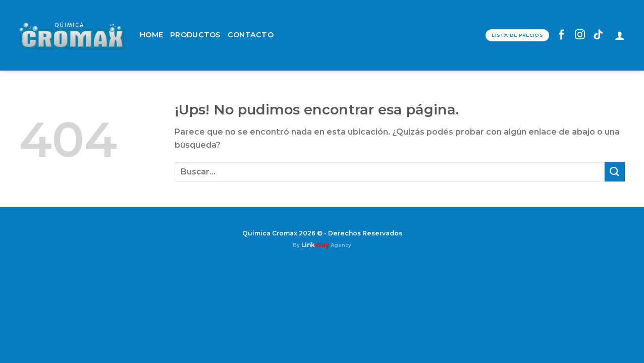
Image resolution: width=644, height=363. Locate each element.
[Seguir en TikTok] (598, 35)
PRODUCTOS (195, 35)
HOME (151, 35)
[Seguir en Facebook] (562, 35)
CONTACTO (251, 35)
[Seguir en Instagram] (580, 35)
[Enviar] (615, 172)
